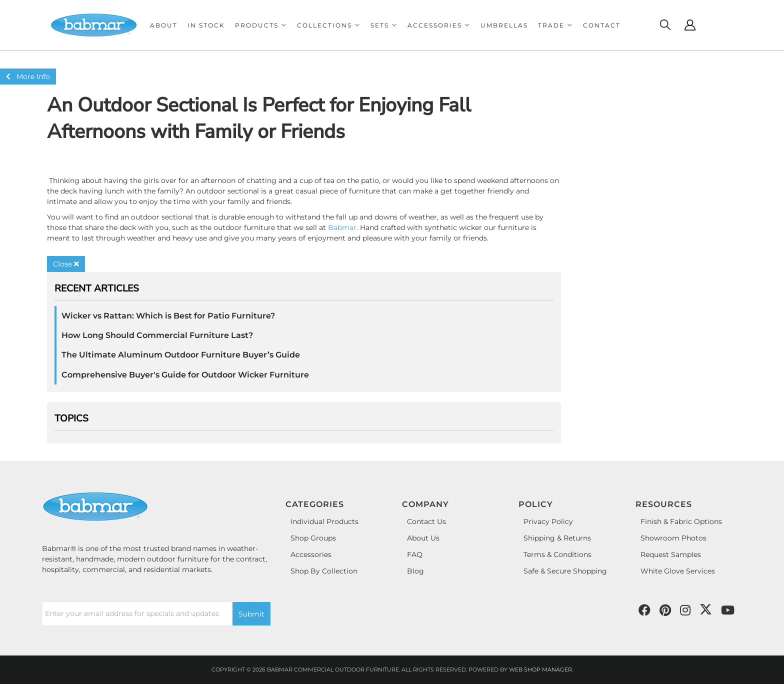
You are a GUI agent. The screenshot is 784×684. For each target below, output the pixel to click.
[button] (261, 25)
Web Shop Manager (540, 669)
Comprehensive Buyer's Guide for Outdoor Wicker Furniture (185, 375)
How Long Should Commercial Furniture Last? (157, 335)
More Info (28, 76)
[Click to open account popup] (690, 25)
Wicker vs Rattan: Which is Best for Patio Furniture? (168, 316)
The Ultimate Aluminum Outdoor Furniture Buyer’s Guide (181, 355)
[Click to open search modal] (665, 25)
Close (66, 264)
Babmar (342, 227)
